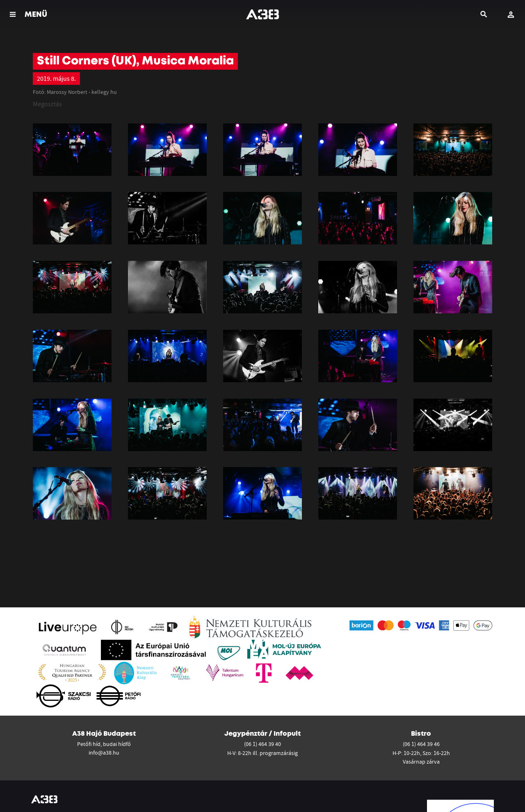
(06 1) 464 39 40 (262, 744)
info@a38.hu (104, 753)
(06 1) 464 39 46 (421, 744)
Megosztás (47, 104)
